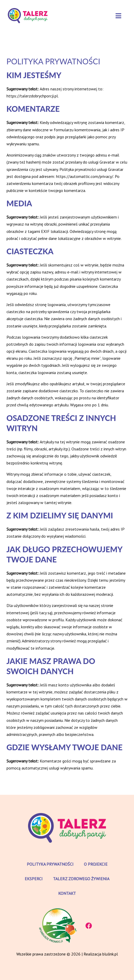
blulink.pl (110, 954)
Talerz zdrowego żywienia (81, 879)
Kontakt (67, 893)
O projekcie (96, 864)
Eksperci (34, 879)
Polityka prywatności (50, 864)
